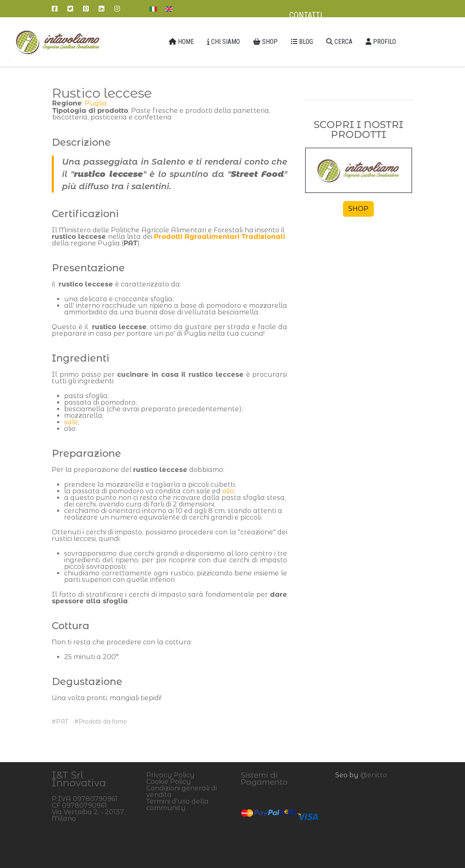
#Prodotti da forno (101, 721)
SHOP (358, 209)
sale (71, 422)
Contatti (306, 15)
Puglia (96, 103)
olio (228, 491)
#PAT (60, 721)
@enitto (374, 775)
